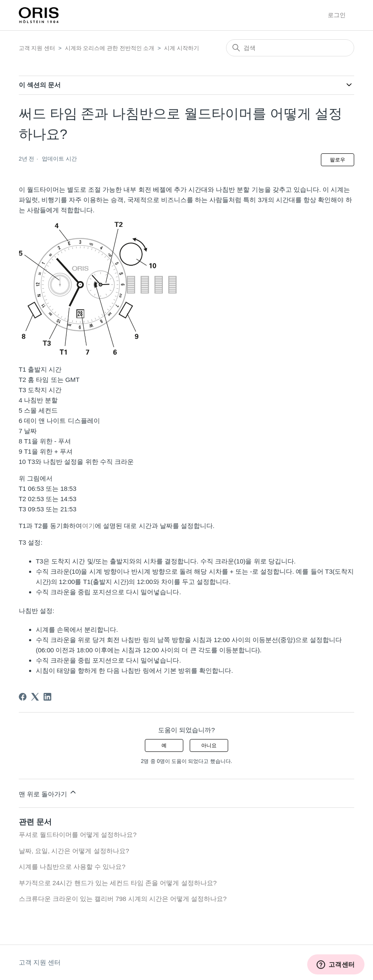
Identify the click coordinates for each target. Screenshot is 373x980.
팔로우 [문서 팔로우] (338, 160)
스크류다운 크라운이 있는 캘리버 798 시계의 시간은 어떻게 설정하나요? (123, 899)
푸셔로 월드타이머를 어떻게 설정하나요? (78, 835)
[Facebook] (23, 697)
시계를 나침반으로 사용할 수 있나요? (72, 867)
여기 (88, 526)
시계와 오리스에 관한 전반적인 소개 (110, 48)
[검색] (290, 48)
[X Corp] (35, 697)
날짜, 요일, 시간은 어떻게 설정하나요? (74, 851)
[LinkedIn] (47, 697)
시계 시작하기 (182, 48)
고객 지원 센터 (37, 48)
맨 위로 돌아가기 (48, 793)
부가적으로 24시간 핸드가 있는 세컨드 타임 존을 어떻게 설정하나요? (118, 883)
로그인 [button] (337, 15)
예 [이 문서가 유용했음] (164, 745)
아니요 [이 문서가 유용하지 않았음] (209, 745)
